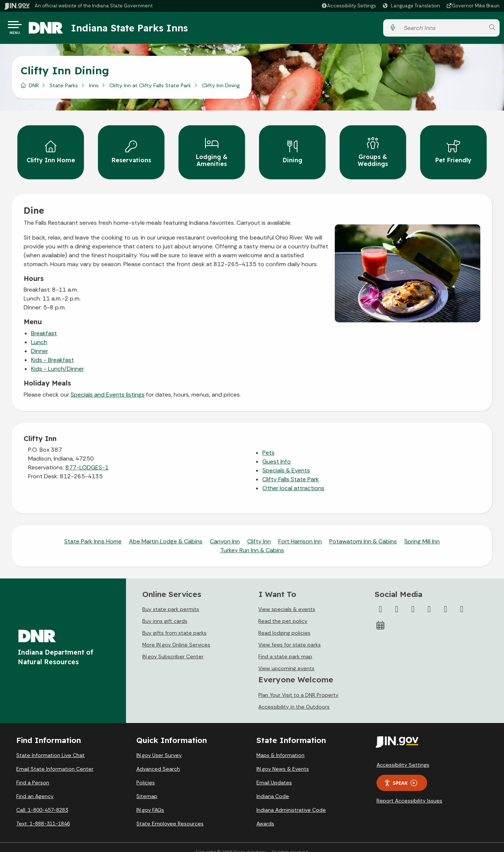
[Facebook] (381, 600)
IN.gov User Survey (159, 746)
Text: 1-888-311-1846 (43, 814)
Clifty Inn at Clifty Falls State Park (150, 88)
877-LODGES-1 (87, 458)
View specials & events (287, 600)
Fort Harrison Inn (300, 532)
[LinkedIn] (446, 600)
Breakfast (44, 324)
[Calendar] (381, 616)
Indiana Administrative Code (291, 801)
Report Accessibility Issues (409, 791)
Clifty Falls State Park (291, 470)
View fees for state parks (290, 635)
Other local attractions (293, 478)
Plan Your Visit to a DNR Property (298, 685)
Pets (268, 443)
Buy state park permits (171, 600)
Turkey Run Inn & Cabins (252, 541)
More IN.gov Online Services (176, 635)
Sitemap (147, 787)
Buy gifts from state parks (174, 623)
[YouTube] (429, 600)
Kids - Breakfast (52, 350)
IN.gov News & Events (283, 760)
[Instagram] (413, 600)
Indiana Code (273, 787)
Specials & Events (286, 461)
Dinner (40, 341)
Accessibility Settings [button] (403, 755)
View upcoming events (286, 659)
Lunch (39, 332)
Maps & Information (280, 746)
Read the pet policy (283, 611)
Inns (94, 88)
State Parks (64, 88)
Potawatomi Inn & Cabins (363, 532)
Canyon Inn (225, 532)
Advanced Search (158, 760)
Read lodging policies (284, 623)
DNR (34, 88)
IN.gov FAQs (150, 801)
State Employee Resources (170, 814)
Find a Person (33, 773)
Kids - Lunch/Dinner (57, 359)
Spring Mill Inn (422, 532)
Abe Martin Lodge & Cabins (166, 532)
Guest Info (277, 452)
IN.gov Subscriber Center (173, 647)
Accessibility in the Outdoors (294, 697)
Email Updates (274, 773)
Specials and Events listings (108, 385)
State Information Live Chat (50, 746)
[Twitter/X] (397, 600)
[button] (349, 6)
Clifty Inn (259, 532)
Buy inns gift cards (165, 611)
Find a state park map (285, 647)
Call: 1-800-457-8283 (42, 801)
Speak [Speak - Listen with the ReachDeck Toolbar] (401, 773)
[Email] (462, 600)
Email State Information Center (55, 760)
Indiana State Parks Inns (139, 29)
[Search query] (442, 29)
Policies (146, 773)
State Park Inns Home (93, 532)
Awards (265, 814)
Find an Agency (35, 787)
